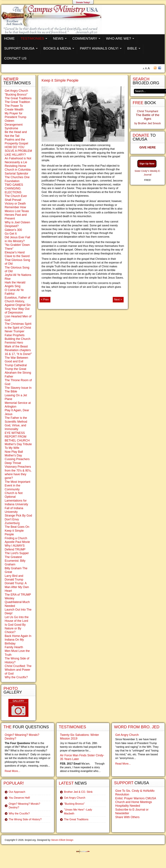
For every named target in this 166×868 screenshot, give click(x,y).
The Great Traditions (18, 98)
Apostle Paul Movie (17, 542)
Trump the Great (15, 369)
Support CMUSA (19, 48)
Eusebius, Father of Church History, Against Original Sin (18, 301)
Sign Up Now (147, 164)
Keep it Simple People (60, 80)
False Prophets (15, 335)
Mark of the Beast (16, 346)
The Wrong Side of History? (25, 819)
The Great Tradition (17, 102)
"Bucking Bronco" (16, 95)
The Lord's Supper (17, 553)
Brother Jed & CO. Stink (78, 792)
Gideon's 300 (13, 230)
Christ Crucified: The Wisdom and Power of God (18, 670)
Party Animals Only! (99, 48)
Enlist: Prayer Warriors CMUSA (136, 798)
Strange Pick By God (18, 516)
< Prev (45, 299)
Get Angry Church (16, 91)
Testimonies (32, 38)
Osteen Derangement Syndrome (14, 125)
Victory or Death (15, 204)
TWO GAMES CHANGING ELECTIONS (14, 188)
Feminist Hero (14, 343)
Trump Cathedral (16, 365)
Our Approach (17, 792)
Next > (118, 299)
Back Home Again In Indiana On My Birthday (18, 640)
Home (9, 38)
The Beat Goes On (17, 527)
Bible (132, 48)
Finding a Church (16, 538)
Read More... (12, 771)
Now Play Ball (14, 452)
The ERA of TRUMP (18, 595)
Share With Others (127, 817)
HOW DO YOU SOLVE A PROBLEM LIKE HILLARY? (18, 151)
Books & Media (57, 48)
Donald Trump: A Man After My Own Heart (17, 587)
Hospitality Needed (128, 806)
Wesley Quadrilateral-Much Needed (17, 602)
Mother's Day (13, 455)
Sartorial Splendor (16, 173)
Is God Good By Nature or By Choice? (15, 628)
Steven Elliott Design (62, 840)
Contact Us (15, 58)
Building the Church (18, 339)
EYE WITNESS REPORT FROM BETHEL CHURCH (17, 437)
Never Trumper (14, 331)
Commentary (85, 38)
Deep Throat (13, 463)
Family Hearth (14, 647)
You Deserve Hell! (19, 798)
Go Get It (11, 234)
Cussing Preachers (17, 459)
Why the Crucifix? (16, 677)
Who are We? (119, 38)
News (58, 38)
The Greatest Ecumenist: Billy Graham (15, 561)
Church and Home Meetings (134, 802)
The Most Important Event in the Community (18, 486)
